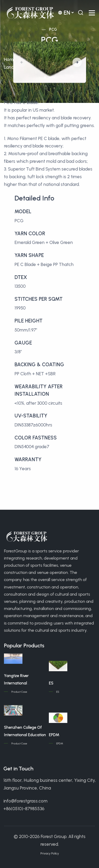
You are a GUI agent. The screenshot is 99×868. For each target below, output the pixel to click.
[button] (77, 62)
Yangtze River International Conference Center (21, 683)
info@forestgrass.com (25, 801)
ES (51, 683)
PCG (53, 30)
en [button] (64, 13)
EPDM (54, 735)
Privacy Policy (50, 853)
